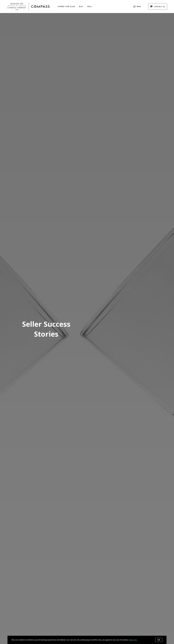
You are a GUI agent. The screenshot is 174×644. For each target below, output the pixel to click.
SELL (90, 6)
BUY (81, 6)
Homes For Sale (66, 6)
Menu (137, 7)
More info (133, 640)
